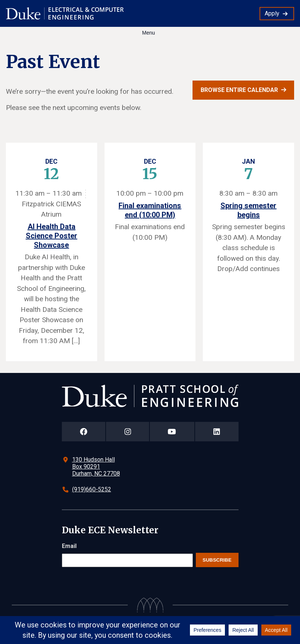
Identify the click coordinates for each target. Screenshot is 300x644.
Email (69, 546)
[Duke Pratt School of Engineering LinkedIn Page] (217, 432)
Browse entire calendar (239, 90)
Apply (272, 13)
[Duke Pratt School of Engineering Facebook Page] (84, 432)
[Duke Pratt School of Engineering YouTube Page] (172, 432)
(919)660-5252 (92, 489)
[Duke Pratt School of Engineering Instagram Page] (128, 432)
